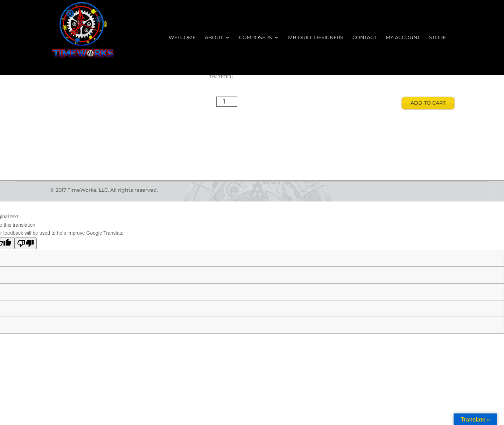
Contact (365, 38)
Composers (255, 38)
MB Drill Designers (316, 38)
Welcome (182, 38)
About (214, 38)
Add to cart (428, 103)
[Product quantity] (227, 102)
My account (403, 38)
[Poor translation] (26, 243)
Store (437, 38)
